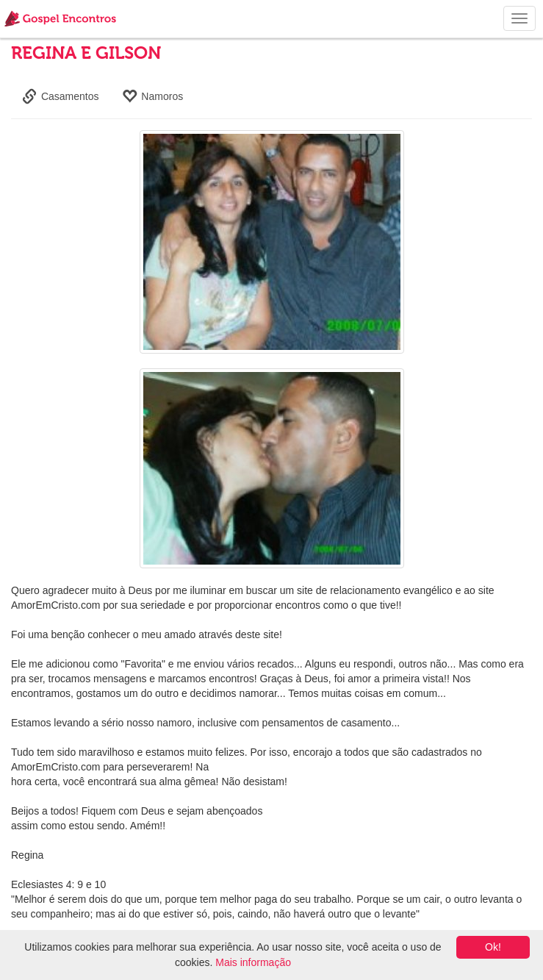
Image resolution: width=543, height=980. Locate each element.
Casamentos (60, 96)
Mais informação (253, 962)
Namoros (152, 96)
